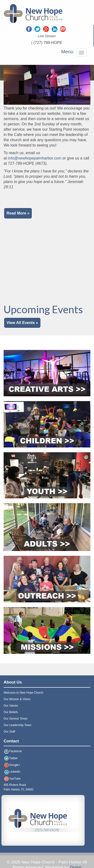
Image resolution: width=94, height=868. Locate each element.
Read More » (18, 213)
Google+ (12, 765)
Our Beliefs (11, 712)
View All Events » (22, 323)
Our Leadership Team (17, 725)
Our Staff (9, 732)
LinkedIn (12, 772)
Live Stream (47, 36)
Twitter (11, 758)
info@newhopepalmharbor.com (35, 158)
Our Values (11, 706)
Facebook (13, 751)
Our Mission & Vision (17, 699)
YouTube (12, 779)
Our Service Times (16, 719)
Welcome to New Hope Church (23, 693)
